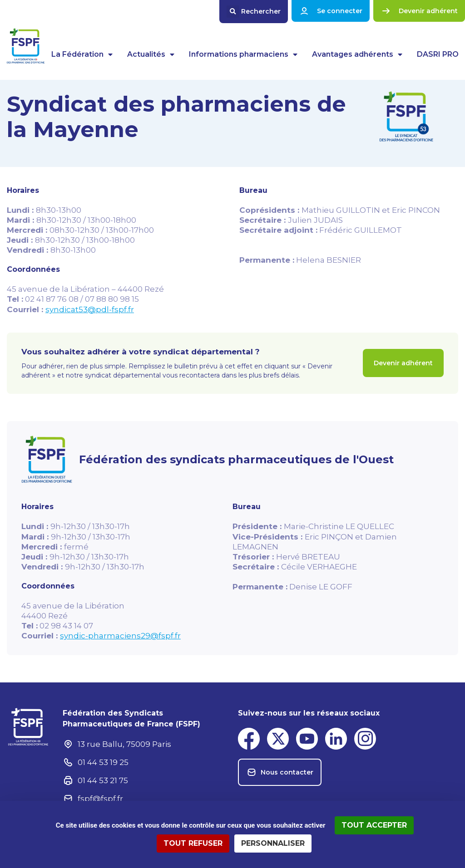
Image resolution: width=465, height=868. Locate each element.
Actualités (151, 54)
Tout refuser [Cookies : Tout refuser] (193, 843)
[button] (254, 12)
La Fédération (82, 54)
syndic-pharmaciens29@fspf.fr (120, 636)
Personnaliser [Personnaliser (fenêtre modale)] (273, 843)
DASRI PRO (438, 54)
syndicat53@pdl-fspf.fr (90, 309)
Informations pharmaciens (243, 54)
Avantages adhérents (357, 54)
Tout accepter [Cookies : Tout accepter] (374, 825)
